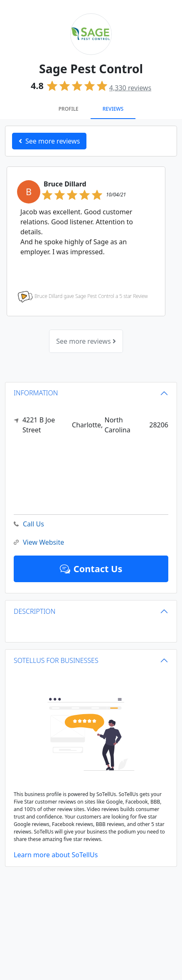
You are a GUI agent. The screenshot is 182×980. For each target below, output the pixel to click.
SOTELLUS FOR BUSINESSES (56, 660)
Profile (69, 109)
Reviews (113, 109)
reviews (130, 88)
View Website (39, 542)
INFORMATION (36, 393)
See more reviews (86, 341)
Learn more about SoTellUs (56, 855)
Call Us (29, 524)
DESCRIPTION (34, 611)
